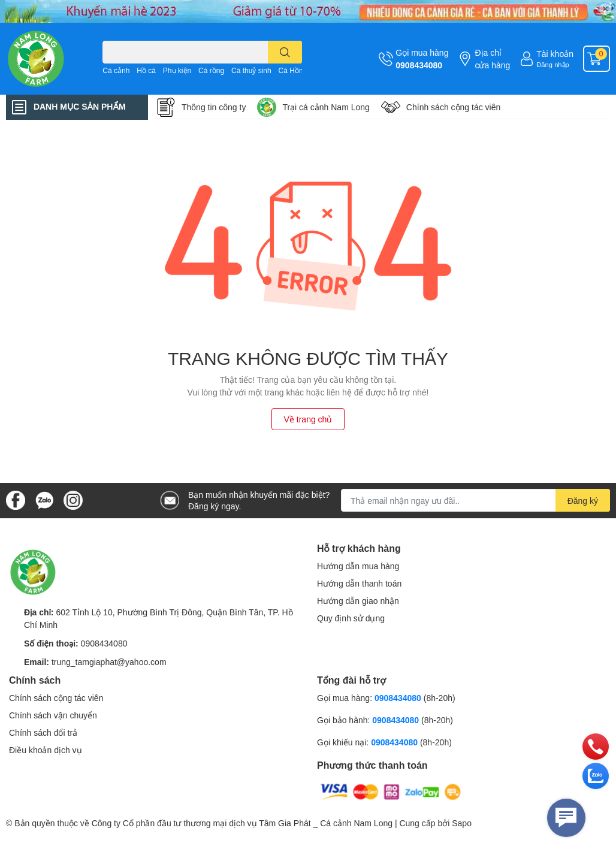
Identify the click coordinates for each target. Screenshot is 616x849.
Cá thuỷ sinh (251, 70)
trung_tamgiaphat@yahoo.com (109, 662)
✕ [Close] (605, 9)
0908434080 (419, 65)
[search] (285, 52)
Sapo (462, 823)
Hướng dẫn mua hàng (358, 566)
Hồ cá (146, 70)
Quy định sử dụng (351, 618)
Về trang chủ (308, 419)
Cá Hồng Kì (297, 70)
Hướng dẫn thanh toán (359, 583)
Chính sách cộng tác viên (453, 107)
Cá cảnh (116, 70)
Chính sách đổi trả (43, 732)
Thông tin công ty (214, 107)
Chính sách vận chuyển (53, 715)
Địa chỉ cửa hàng (492, 59)
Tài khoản (555, 54)
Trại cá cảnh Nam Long (326, 107)
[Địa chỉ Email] (475, 500)
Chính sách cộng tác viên (56, 698)
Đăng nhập (553, 64)
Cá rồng (211, 70)
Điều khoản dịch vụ (46, 750)
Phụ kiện (177, 70)
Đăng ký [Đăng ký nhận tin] (583, 501)
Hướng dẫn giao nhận (358, 601)
